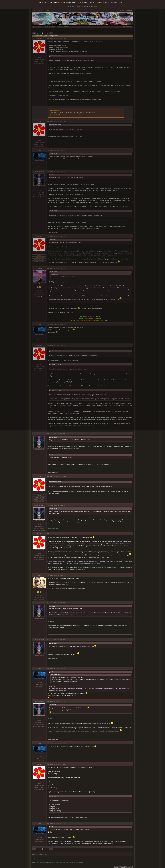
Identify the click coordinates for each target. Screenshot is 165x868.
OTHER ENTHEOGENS (52, 30)
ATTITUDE (66, 27)
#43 (48, 150)
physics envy (39, 171)
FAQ (35, 27)
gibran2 (39, 575)
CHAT (35, 10)
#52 (48, 534)
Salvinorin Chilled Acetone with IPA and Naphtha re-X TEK (90, 320)
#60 (48, 824)
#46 (48, 268)
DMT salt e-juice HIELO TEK (90, 318)
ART (59, 27)
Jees (39, 150)
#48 (48, 345)
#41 (48, 38)
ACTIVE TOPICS (127, 27)
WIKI (40, 27)
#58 (48, 743)
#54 (48, 603)
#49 (48, 434)
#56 (48, 669)
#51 (48, 505)
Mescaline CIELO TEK (90, 317)
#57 (48, 701)
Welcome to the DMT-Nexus (39, 30)
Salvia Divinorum (63, 30)
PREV (34, 33)
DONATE (48, 10)
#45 (48, 236)
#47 (48, 324)
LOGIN (122, 10)
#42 (48, 121)
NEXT (51, 33)
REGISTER (129, 10)
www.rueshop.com (55, 110)
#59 (48, 764)
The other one (52, 696)
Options (130, 36)
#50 (48, 476)
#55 (48, 640)
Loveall (39, 268)
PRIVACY (41, 10)
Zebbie (39, 38)
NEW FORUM (62, 3)
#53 (48, 575)
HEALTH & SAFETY (50, 27)
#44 (48, 172)
